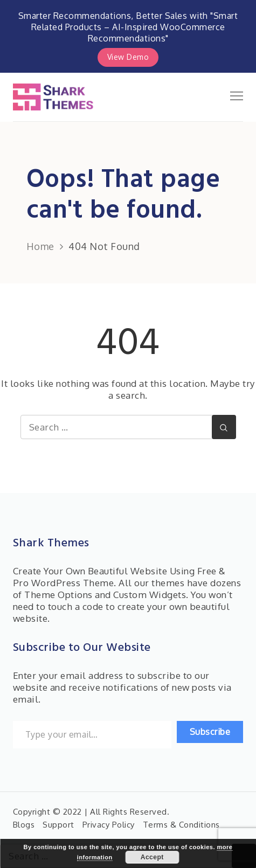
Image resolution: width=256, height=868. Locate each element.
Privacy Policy (109, 825)
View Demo (128, 57)
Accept (152, 857)
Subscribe (210, 732)
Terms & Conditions (181, 825)
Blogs (24, 825)
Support (58, 825)
